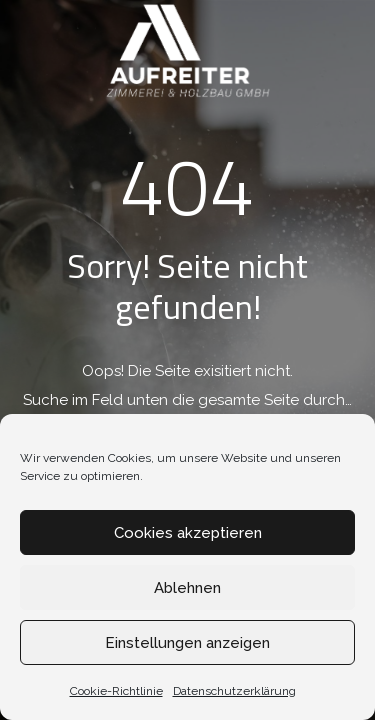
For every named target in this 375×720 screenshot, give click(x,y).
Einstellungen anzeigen (187, 643)
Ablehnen (187, 588)
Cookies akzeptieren (188, 533)
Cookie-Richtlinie (116, 691)
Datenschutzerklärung (234, 691)
